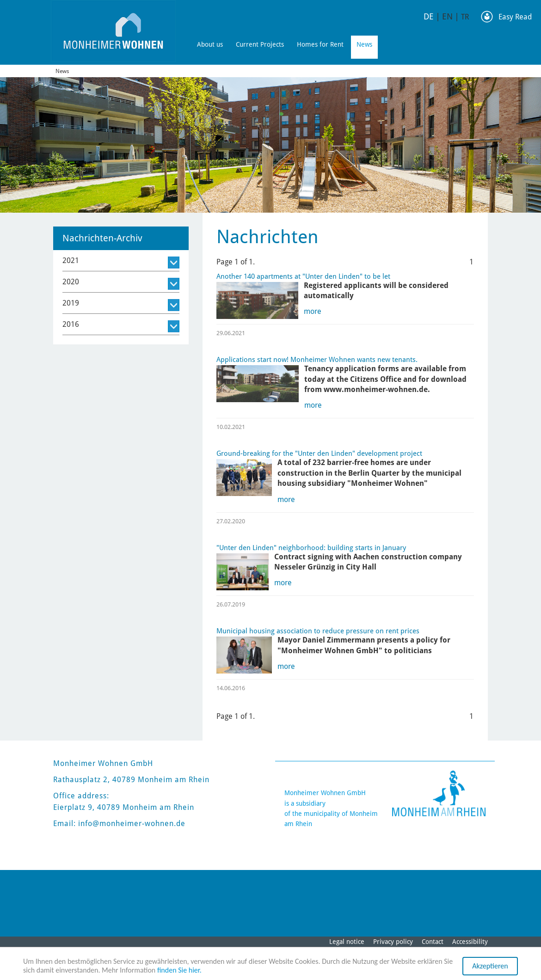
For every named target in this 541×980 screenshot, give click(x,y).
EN (447, 16)
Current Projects (260, 44)
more (313, 311)
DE (429, 16)
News (364, 44)
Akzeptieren (490, 966)
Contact (433, 942)
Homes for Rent (320, 44)
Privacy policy (393, 942)
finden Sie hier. (179, 970)
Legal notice (347, 942)
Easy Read (515, 17)
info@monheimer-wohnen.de (132, 824)
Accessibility (470, 942)
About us (210, 44)
